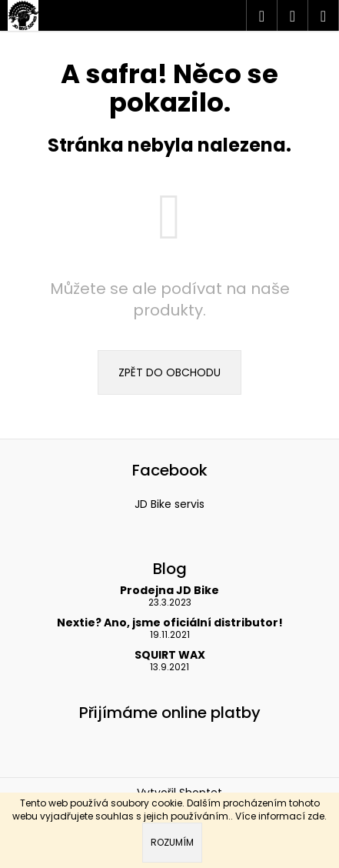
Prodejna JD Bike (169, 591)
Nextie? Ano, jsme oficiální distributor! (170, 623)
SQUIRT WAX (170, 655)
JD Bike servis (169, 504)
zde (316, 816)
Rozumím (172, 842)
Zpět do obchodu (169, 372)
